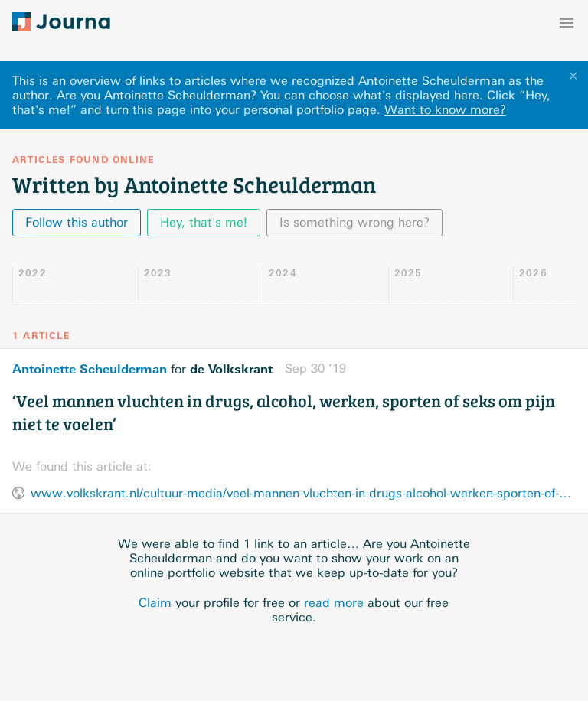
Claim (155, 603)
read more (334, 603)
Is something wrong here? (354, 222)
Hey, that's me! (204, 222)
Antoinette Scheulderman (90, 369)
